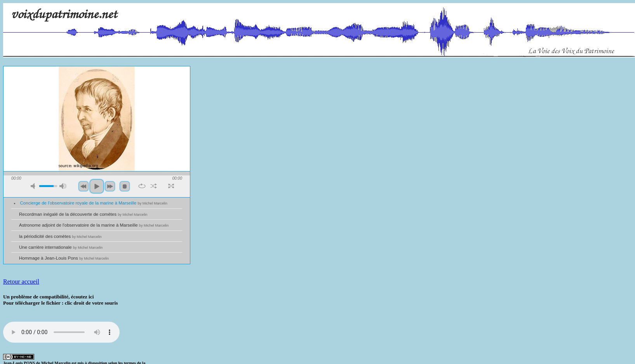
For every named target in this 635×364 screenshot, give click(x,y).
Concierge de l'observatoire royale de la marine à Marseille (94, 203)
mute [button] (34, 186)
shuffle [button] (154, 186)
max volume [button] (63, 186)
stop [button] (125, 186)
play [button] (97, 186)
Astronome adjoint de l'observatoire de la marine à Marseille (94, 225)
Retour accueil (21, 282)
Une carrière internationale (61, 247)
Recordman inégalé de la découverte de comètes (83, 214)
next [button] (110, 186)
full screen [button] (171, 186)
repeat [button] (142, 186)
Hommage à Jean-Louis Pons (64, 258)
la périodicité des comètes (60, 236)
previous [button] (84, 186)
